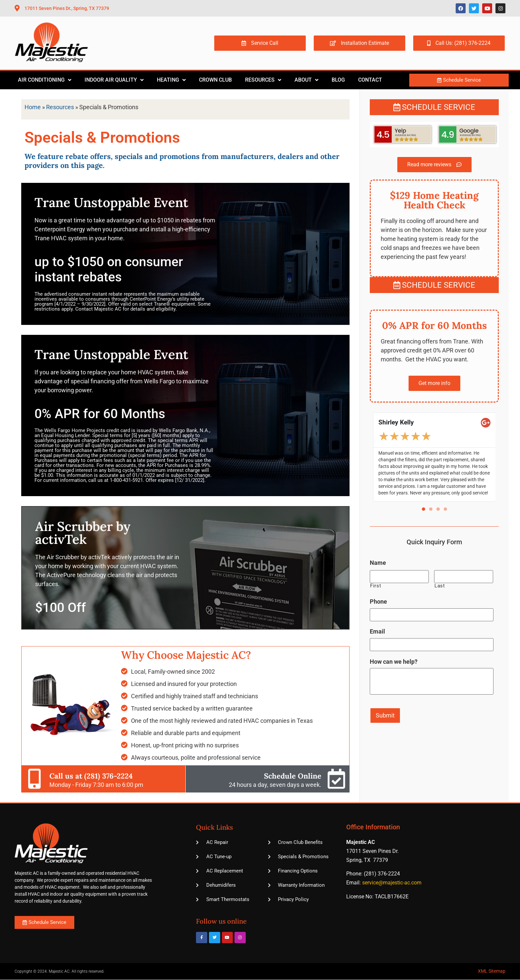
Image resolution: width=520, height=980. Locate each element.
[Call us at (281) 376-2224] (34, 779)
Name (378, 563)
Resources (263, 80)
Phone (378, 602)
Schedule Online (293, 776)
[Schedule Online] (336, 779)
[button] (423, 509)
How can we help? (394, 661)
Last (440, 586)
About (306, 80)
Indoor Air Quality (114, 80)
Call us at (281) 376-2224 (91, 776)
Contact (370, 80)
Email (377, 631)
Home (33, 107)
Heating (171, 80)
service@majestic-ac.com (392, 883)
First (376, 586)
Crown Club (215, 80)
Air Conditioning (45, 80)
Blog (338, 80)
